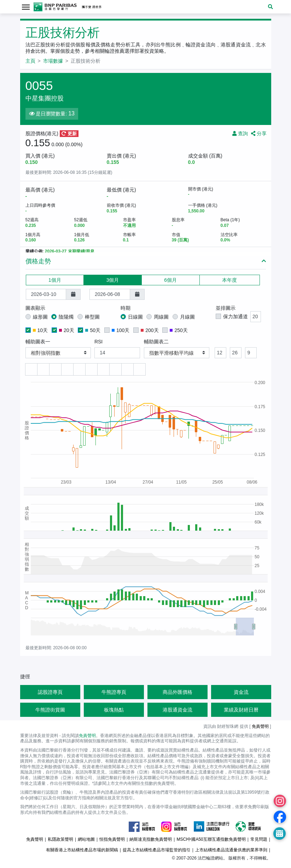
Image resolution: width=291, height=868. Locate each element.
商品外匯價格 (177, 692)
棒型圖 (92, 317)
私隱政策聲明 (60, 839)
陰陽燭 (66, 317)
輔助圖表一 (38, 342)
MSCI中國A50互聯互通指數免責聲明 (211, 839)
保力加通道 (235, 316)
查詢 (240, 133)
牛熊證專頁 (114, 692)
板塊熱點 (114, 710)
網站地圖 (86, 839)
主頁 (30, 61)
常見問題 (259, 839)
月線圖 (187, 317)
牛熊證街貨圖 (50, 710)
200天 (150, 330)
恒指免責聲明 (112, 839)
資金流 (241, 692)
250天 (179, 330)
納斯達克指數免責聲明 (151, 839)
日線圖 (135, 317)
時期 (126, 308)
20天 (67, 330)
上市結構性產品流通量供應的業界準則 (231, 850)
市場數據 (53, 61)
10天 (40, 330)
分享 (259, 133)
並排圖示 (226, 308)
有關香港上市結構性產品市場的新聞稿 (82, 850)
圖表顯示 (35, 308)
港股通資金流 (177, 710)
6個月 (170, 280)
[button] (270, 7)
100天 (121, 330)
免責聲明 (260, 726)
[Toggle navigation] (26, 7)
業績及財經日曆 (241, 710)
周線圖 (161, 317)
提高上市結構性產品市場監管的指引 (157, 850)
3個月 (113, 280)
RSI (98, 342)
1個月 (55, 280)
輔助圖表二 (156, 342)
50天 (93, 330)
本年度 (229, 280)
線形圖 (40, 317)
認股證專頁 (50, 692)
